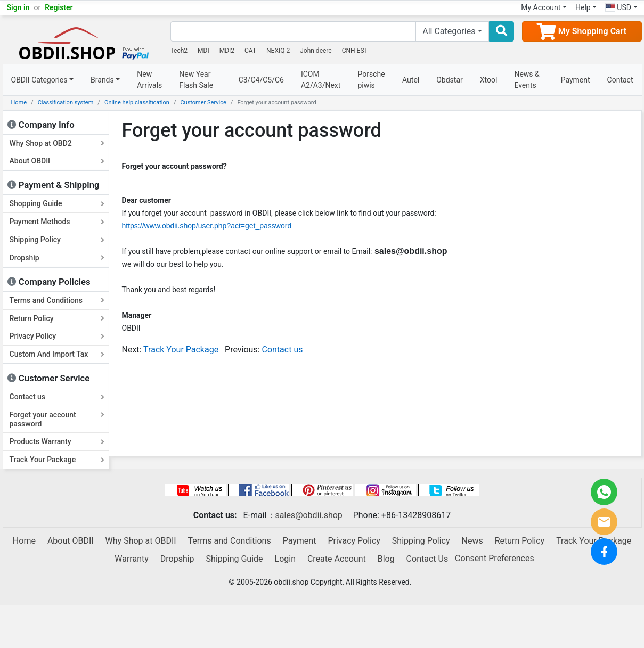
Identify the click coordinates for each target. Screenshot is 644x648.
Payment (576, 80)
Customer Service (203, 102)
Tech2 (179, 51)
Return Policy (57, 318)
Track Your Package (57, 460)
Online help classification (137, 102)
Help (583, 7)
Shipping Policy (57, 240)
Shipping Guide (235, 559)
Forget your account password (57, 419)
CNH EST (355, 51)
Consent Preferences (495, 559)
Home (19, 102)
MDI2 (227, 51)
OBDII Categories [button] (39, 80)
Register (59, 7)
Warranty (132, 559)
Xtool (489, 80)
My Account (541, 7)
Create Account (337, 559)
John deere (316, 51)
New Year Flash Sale (196, 80)
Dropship (57, 258)
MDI (203, 51)
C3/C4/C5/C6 (261, 80)
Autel (411, 80)
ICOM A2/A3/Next (321, 80)
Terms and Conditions (57, 300)
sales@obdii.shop (309, 515)
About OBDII (57, 161)
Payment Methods (57, 222)
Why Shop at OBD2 (57, 143)
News (472, 541)
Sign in (18, 7)
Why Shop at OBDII (141, 541)
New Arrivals (149, 80)
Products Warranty (57, 441)
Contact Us (427, 559)
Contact (620, 80)
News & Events (527, 80)
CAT (250, 51)
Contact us (57, 397)
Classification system (66, 102)
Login (285, 559)
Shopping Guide (57, 203)
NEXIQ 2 (278, 51)
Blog (386, 559)
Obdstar (450, 80)
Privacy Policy (57, 336)
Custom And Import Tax (57, 354)
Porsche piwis (371, 80)
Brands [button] (102, 80)
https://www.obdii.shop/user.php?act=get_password (207, 226)
